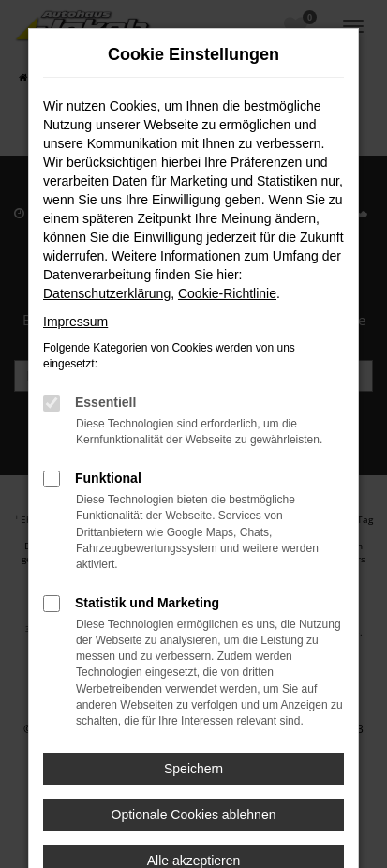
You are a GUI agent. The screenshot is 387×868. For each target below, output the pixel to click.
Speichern (193, 769)
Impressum (75, 322)
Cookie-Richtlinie (227, 293)
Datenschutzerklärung (107, 293)
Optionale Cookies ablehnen (194, 815)
